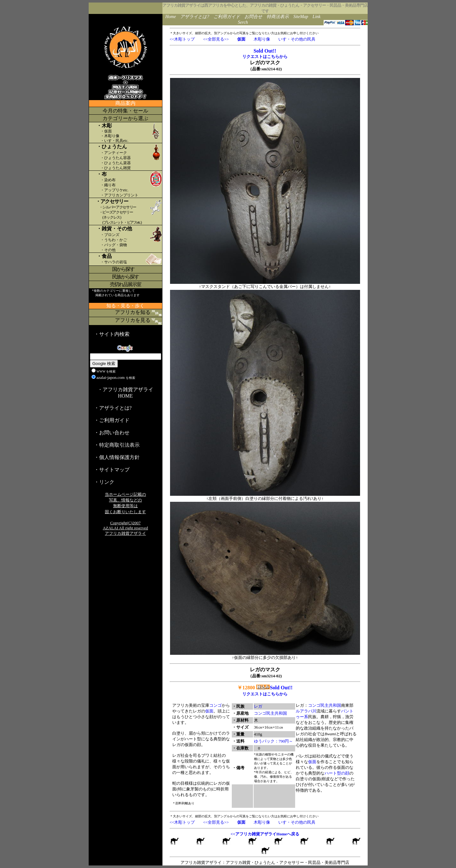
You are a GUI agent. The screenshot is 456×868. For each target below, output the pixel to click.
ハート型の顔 (337, 773)
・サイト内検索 (112, 334)
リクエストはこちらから (265, 57)
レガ (258, 706)
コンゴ (215, 705)
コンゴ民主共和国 (270, 713)
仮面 (209, 711)
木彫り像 (262, 39)
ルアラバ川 (306, 711)
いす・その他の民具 (297, 39)
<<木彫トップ (182, 39)
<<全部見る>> (216, 39)
